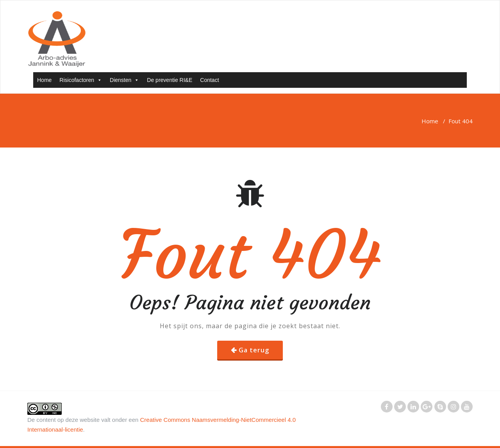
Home (44, 80)
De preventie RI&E (170, 80)
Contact (209, 80)
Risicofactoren (81, 80)
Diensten (124, 80)
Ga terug (254, 350)
